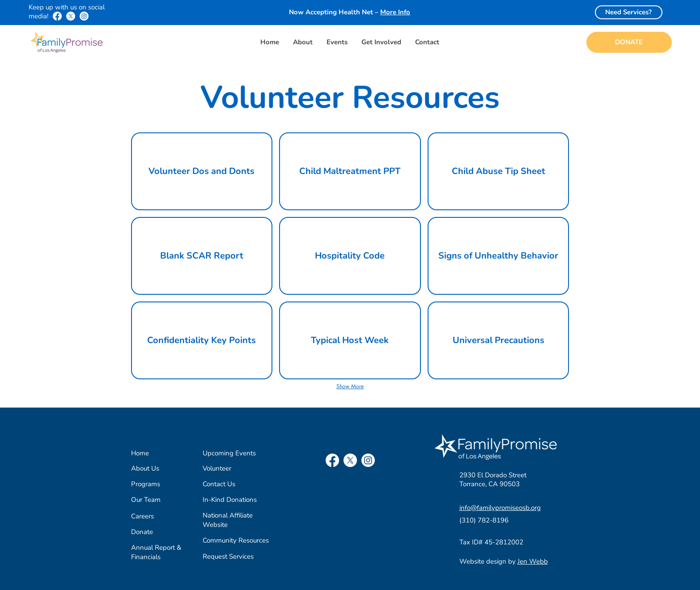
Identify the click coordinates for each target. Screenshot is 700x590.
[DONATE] (629, 42)
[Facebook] (57, 16)
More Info (395, 12)
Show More (350, 386)
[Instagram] (84, 16)
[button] (303, 42)
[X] (71, 16)
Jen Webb (533, 561)
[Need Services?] (629, 12)
